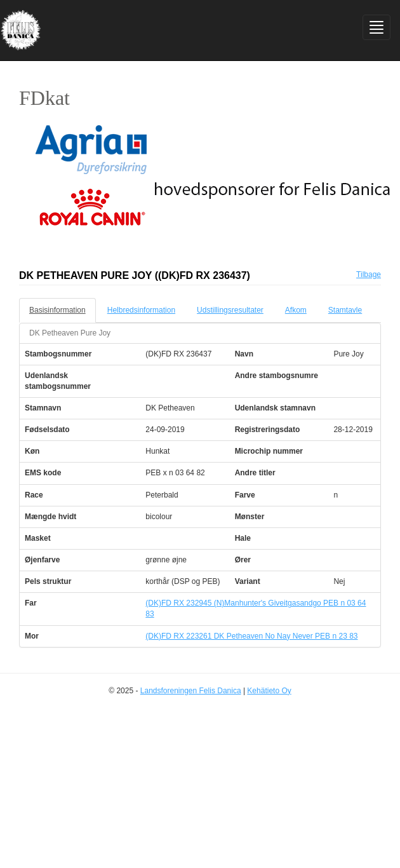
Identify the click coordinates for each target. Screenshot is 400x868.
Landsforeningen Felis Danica (191, 691)
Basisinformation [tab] (57, 310)
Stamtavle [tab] (345, 310)
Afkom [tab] (296, 310)
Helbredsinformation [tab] (141, 310)
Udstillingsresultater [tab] (230, 310)
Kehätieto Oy (269, 691)
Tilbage (369, 275)
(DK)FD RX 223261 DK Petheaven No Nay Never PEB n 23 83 (251, 636)
